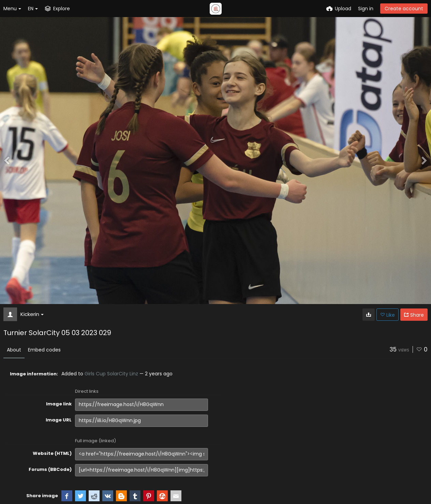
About (14, 350)
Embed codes (44, 350)
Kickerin (32, 314)
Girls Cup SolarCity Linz (111, 374)
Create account (404, 9)
